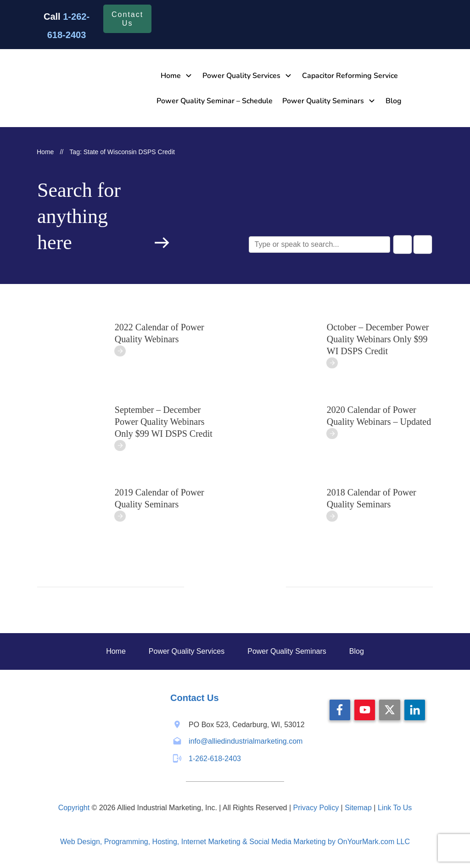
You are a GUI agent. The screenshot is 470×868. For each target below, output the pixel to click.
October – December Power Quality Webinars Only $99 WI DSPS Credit (378, 339)
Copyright (74, 808)
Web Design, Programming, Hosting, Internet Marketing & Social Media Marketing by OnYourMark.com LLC (235, 842)
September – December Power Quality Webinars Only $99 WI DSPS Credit (164, 422)
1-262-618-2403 (215, 759)
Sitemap (358, 808)
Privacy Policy (316, 808)
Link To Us (395, 808)
